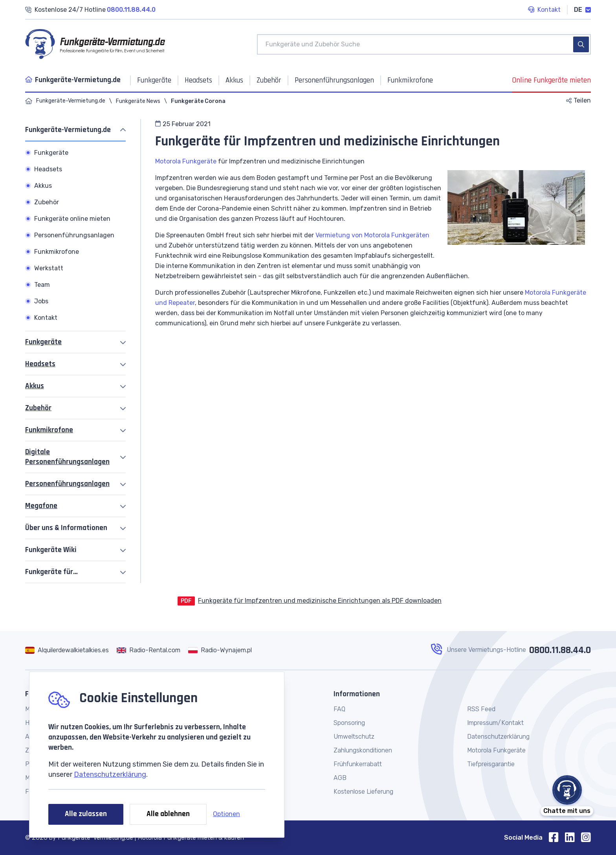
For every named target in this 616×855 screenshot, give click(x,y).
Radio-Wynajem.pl (226, 650)
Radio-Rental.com (155, 650)
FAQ (339, 709)
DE (582, 10)
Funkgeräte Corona (198, 101)
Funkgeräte (43, 342)
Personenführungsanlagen (67, 484)
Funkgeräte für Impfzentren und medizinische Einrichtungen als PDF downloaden (320, 601)
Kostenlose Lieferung (363, 792)
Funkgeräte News (138, 101)
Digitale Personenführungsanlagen (67, 457)
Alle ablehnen (168, 814)
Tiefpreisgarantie (491, 764)
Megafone (41, 506)
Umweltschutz (354, 737)
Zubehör (38, 408)
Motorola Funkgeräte (186, 161)
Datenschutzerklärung (110, 774)
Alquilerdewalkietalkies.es (73, 650)
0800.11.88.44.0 (560, 650)
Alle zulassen (86, 814)
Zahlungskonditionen (363, 750)
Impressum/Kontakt (495, 723)
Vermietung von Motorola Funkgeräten (372, 235)
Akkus (35, 386)
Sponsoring (349, 723)
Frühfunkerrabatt (358, 764)
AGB (340, 778)
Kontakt (544, 10)
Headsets (40, 364)
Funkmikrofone (49, 430)
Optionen (226, 814)
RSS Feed (481, 709)
